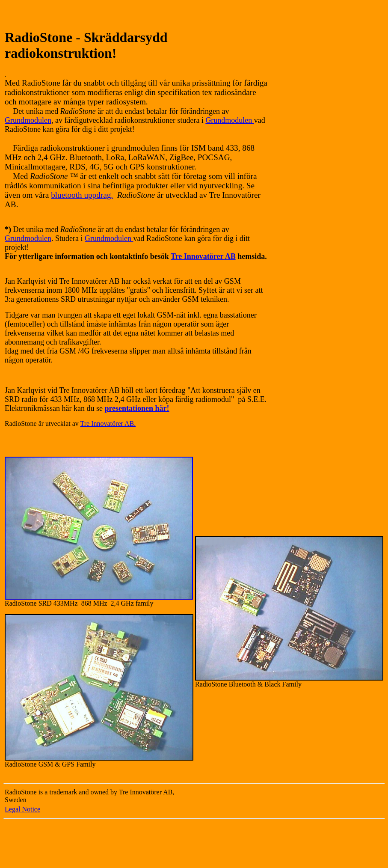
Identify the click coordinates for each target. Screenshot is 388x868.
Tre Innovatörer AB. (108, 424)
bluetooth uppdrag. (82, 195)
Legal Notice (22, 809)
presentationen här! (137, 408)
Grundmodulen (28, 120)
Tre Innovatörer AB (203, 256)
